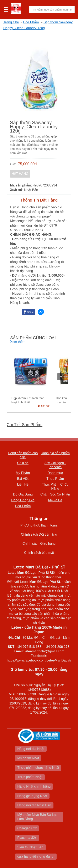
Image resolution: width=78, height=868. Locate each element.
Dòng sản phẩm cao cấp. (23, 455)
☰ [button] (6, 10)
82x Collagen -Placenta (55, 465)
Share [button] (30, 312)
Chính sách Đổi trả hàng (39, 534)
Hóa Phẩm (31, 22)
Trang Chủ (11, 22)
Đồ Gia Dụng (23, 494)
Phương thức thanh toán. (39, 525)
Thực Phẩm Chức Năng (55, 487)
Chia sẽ (23, 463)
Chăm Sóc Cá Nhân (55, 494)
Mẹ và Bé (55, 500)
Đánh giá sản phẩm (55, 453)
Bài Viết (23, 479)
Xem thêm (18, 342)
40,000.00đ (44, 406)
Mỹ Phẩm (23, 473)
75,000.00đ (27, 164)
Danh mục (55, 473)
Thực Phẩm (55, 479)
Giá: (13, 164)
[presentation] (61, 377)
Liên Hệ (23, 484)
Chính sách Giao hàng (39, 544)
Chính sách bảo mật (39, 553)
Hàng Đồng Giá (23, 500)
